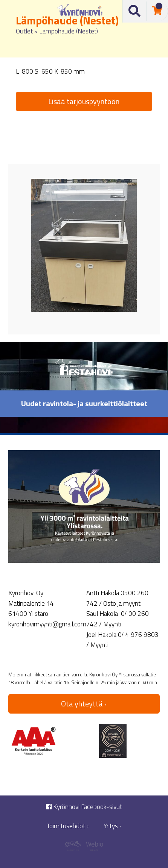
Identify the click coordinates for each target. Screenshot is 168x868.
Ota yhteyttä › (84, 704)
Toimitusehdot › (68, 826)
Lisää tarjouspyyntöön (84, 101)
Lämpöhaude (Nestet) (69, 31)
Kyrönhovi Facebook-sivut (84, 807)
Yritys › (112, 826)
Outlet (24, 31)
